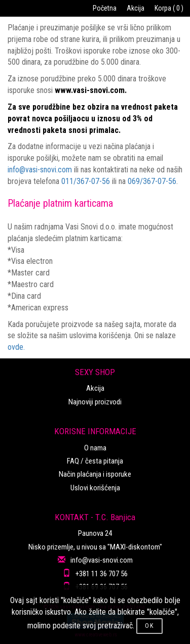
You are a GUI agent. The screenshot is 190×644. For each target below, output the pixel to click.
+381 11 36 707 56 (102, 574)
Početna (105, 8)
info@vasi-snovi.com (40, 170)
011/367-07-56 (86, 181)
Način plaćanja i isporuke (95, 474)
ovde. (16, 347)
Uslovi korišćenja (95, 488)
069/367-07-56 (152, 181)
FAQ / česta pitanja (95, 461)
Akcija (136, 8)
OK (149, 626)
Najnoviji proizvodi (95, 402)
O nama (95, 448)
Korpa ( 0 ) (169, 8)
